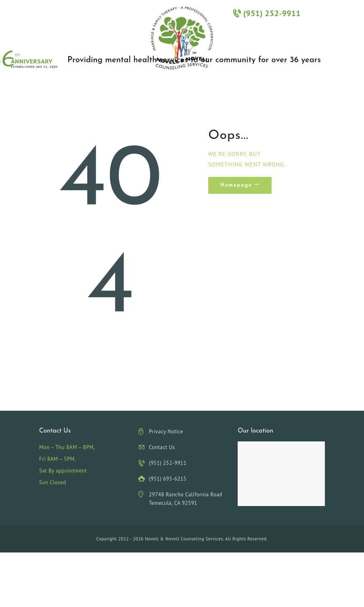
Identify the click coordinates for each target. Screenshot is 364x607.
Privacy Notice (166, 432)
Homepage (236, 185)
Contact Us (162, 447)
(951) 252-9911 (267, 13)
